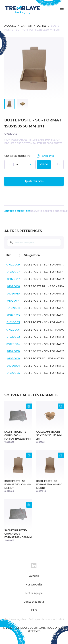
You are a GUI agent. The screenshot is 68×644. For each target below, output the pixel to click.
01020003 (13, 323)
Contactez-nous (34, 602)
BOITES (42, 26)
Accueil (34, 576)
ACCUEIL (10, 26)
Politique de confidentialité (46, 619)
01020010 (13, 294)
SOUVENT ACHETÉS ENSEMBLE (49, 211)
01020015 (14, 315)
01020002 (13, 337)
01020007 (13, 272)
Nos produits (34, 585)
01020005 (13, 373)
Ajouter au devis (34, 181)
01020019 (14, 359)
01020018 (14, 351)
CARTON (26, 26)
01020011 (14, 308)
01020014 (14, 301)
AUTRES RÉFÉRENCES (17, 211)
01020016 (14, 286)
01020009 (13, 265)
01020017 (14, 279)
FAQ (34, 610)
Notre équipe (34, 593)
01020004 (13, 344)
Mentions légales (15, 619)
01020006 (13, 330)
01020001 (13, 366)
